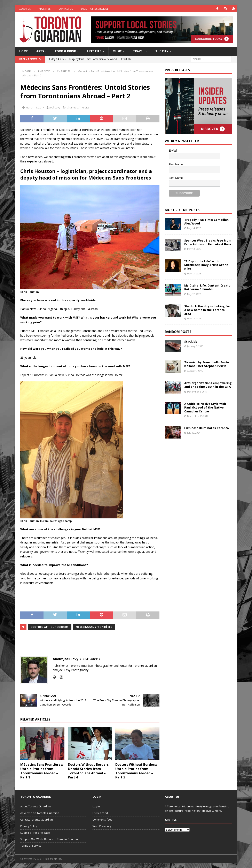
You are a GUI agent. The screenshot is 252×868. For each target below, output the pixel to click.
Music (117, 51)
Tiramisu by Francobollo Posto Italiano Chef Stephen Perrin (207, 364)
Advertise (45, 9)
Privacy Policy (29, 826)
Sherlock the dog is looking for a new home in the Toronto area (207, 310)
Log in (96, 806)
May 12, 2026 (194, 294)
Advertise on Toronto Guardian (40, 813)
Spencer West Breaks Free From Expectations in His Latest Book (208, 242)
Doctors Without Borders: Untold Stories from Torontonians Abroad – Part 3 (136, 771)
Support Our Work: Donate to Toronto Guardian (50, 839)
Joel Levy (55, 107)
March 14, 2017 (35, 107)
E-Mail (173, 151)
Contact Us (66, 9)
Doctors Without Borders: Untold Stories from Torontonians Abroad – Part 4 (89, 771)
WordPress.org (102, 826)
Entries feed (100, 813)
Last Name (176, 178)
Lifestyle (94, 51)
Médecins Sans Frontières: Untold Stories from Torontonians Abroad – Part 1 (42, 771)
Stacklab (191, 341)
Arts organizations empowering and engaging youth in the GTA (208, 385)
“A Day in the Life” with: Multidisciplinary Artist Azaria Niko (206, 265)
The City (162, 51)
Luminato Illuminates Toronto (207, 428)
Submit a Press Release (95, 9)
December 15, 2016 (198, 416)
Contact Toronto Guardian (37, 820)
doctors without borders (50, 627)
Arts (40, 51)
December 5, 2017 (197, 392)
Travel (139, 51)
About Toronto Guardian (36, 806)
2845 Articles (91, 659)
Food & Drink (66, 51)
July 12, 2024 (194, 433)
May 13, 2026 (194, 249)
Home (24, 51)
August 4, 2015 (195, 371)
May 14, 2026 (194, 228)
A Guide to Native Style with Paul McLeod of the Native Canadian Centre (205, 407)
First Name (176, 164)
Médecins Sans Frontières (94, 627)
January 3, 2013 (195, 346)
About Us (25, 9)
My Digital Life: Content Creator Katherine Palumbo (208, 287)
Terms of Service (31, 846)
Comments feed (103, 820)
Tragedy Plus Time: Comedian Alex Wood (206, 222)
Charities (72, 107)
